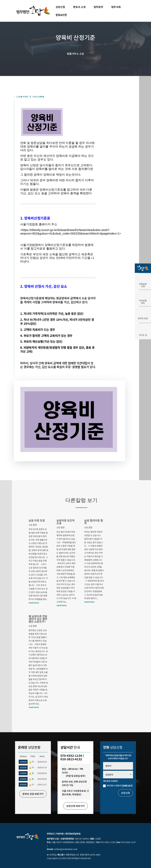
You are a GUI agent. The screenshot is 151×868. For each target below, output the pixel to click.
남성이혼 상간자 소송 (66, 522)
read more (34, 603)
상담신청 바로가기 (75, 806)
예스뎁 (60, 855)
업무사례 (116, 7)
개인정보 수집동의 (118, 786)
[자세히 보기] (127, 785)
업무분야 (98, 7)
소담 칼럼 (33, 525)
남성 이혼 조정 (37, 520)
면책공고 (51, 834)
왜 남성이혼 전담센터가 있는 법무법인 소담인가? (38, 619)
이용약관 (60, 834)
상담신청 (60, 7)
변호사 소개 (79, 7)
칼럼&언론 (61, 15)
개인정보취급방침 (73, 834)
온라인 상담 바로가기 (33, 794)
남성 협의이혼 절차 (94, 522)
